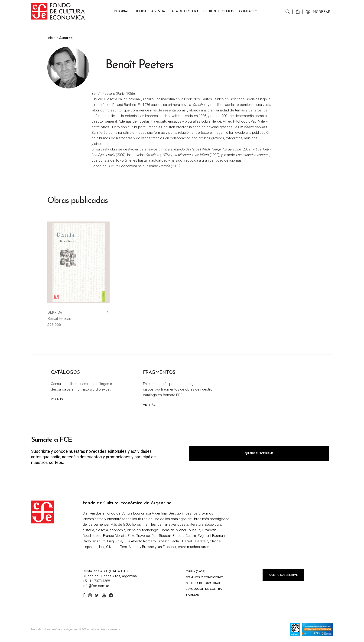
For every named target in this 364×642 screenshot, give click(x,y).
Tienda (140, 11)
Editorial (120, 11)
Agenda (158, 11)
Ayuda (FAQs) (195, 572)
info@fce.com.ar (96, 586)
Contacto (248, 11)
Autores (66, 38)
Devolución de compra (204, 589)
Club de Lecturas (219, 11)
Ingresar (192, 595)
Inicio (51, 38)
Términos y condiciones (205, 577)
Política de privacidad (203, 583)
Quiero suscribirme (259, 453)
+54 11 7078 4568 (96, 581)
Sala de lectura (184, 11)
